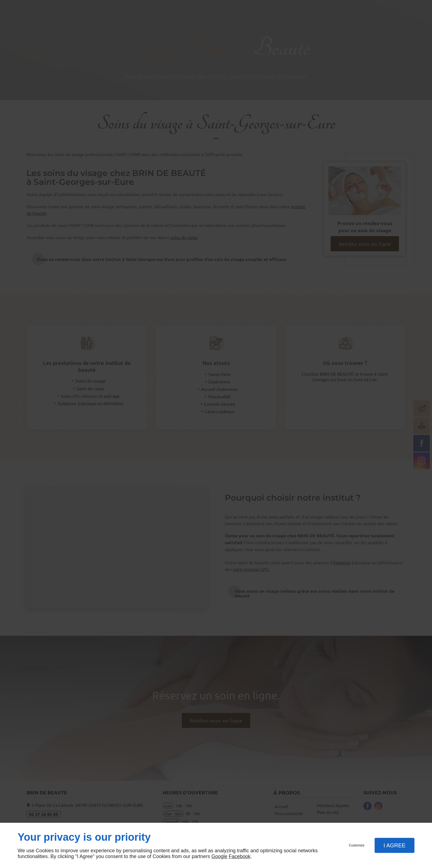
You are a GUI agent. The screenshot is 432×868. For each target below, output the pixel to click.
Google (219, 856)
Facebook (240, 856)
